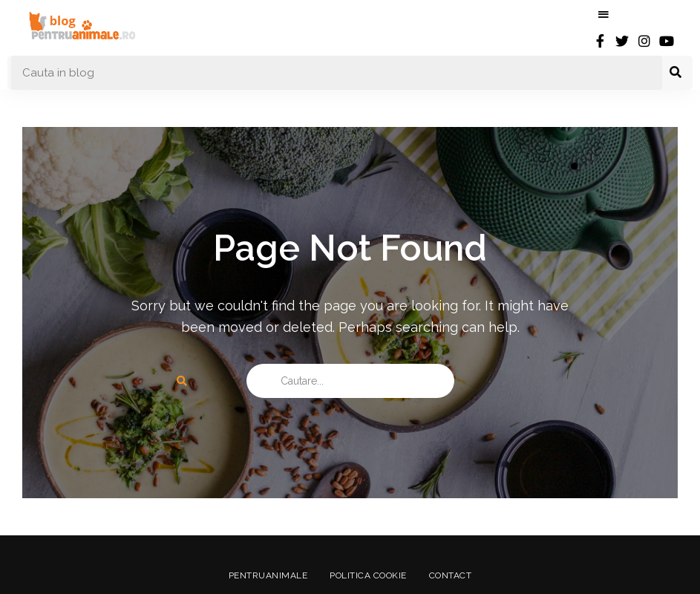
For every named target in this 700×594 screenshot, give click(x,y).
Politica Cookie (368, 575)
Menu (603, 15)
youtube (667, 41)
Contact (451, 575)
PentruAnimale (268, 575)
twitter (622, 41)
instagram (644, 41)
